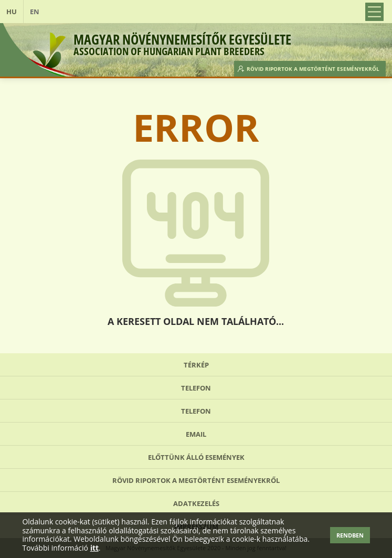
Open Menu (374, 12)
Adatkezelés (196, 503)
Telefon (196, 388)
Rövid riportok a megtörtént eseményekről (313, 69)
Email (196, 434)
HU (12, 12)
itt (94, 548)
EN (35, 12)
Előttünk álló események (196, 457)
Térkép (196, 365)
